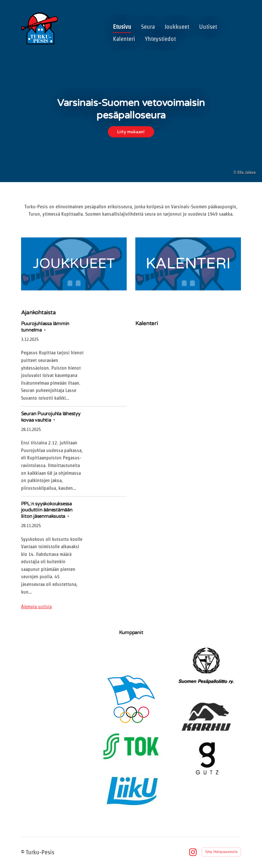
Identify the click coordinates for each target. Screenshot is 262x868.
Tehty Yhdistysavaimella (221, 852)
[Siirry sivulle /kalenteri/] (188, 264)
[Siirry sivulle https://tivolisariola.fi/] (55, 654)
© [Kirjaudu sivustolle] (23, 852)
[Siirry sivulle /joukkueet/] (74, 264)
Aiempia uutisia (36, 607)
